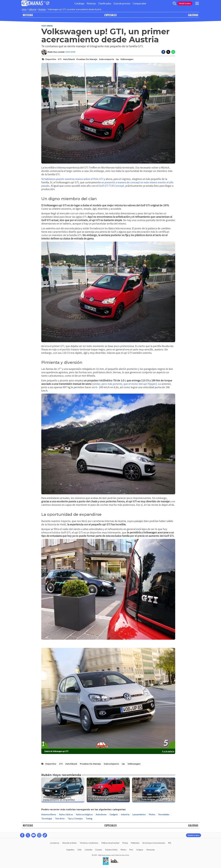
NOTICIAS (28, 15)
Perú (131, 850)
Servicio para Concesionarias (154, 843)
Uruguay (140, 850)
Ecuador (99, 850)
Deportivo (51, 59)
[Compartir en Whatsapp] (173, 52)
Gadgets (114, 814)
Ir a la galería (168, 751)
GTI (60, 59)
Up (117, 59)
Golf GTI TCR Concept (111, 186)
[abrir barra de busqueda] (174, 3)
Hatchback (69, 59)
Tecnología (47, 818)
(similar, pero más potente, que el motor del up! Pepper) (124, 384)
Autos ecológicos (84, 814)
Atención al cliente (69, 843)
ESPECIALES (111, 15)
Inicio (24, 9)
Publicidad (135, 843)
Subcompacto (107, 59)
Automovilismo (49, 814)
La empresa (55, 843)
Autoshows (101, 814)
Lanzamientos (139, 814)
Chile (79, 850)
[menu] (197, 3)
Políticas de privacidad (110, 843)
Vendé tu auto (185, 3)
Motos (152, 814)
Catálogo (79, 3)
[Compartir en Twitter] (168, 52)
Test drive (47, 26)
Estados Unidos (111, 850)
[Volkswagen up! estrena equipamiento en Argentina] (63, 790)
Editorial (32, 9)
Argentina (70, 850)
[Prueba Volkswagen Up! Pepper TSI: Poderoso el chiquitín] (108, 790)
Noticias (91, 3)
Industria (125, 814)
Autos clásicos (66, 814)
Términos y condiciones (89, 843)
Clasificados (105, 3)
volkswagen (127, 59)
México (123, 850)
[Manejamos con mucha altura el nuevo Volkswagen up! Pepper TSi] (154, 790)
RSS (170, 843)
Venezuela (150, 850)
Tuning (89, 818)
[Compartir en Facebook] (163, 52)
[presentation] (108, 698)
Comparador (140, 3)
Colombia (89, 850)
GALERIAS (193, 15)
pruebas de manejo (87, 59)
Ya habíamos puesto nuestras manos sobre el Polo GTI (72, 179)
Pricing (125, 843)
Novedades (164, 814)
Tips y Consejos (75, 818)
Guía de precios (122, 3)
